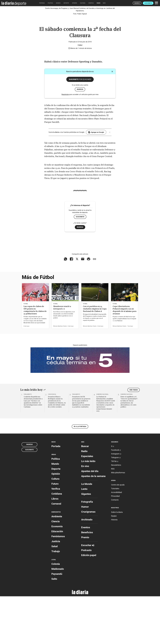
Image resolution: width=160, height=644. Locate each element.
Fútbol (80, 93)
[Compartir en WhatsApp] (66, 307)
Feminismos (58, 584)
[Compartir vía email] (83, 307)
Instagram (116, 502)
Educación (57, 579)
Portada (56, 494)
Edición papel (89, 603)
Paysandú (57, 622)
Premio (85, 585)
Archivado (87, 567)
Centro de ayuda (118, 533)
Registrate (65, 142)
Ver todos (134, 438)
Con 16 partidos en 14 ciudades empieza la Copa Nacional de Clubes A (95, 357)
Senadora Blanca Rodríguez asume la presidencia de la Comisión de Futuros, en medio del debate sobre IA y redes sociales (57, 450)
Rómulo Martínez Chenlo (60, 374)
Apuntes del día (90, 519)
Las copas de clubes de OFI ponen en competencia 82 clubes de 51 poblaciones (35, 358)
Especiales (87, 504)
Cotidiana (57, 542)
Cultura (55, 527)
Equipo (114, 564)
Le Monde (87, 532)
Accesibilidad (116, 540)
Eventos (86, 575)
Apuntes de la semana (93, 524)
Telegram (116, 505)
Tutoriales (115, 536)
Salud (55, 594)
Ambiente (57, 564)
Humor (85, 555)
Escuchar (88, 593)
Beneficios (87, 580)
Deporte (56, 517)
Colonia (56, 612)
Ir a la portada (80, 474)
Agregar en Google (96, 180)
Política (56, 507)
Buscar (85, 494)
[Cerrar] (112, 119)
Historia (114, 567)
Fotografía (87, 550)
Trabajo (56, 599)
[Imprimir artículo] (89, 307)
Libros (55, 547)
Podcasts (86, 598)
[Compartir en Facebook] (71, 307)
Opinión (56, 522)
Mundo (55, 512)
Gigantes (86, 542)
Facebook (116, 498)
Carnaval (56, 552)
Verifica (56, 537)
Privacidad (115, 544)
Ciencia (56, 569)
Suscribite (148, 3)
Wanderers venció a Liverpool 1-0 (62, 355)
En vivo (85, 514)
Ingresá (137, 3)
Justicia (56, 589)
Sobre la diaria (117, 560)
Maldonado (58, 617)
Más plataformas (118, 520)
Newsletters (116, 513)
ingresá (80, 137)
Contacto (115, 548)
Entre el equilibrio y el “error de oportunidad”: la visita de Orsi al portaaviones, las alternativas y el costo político (129, 450)
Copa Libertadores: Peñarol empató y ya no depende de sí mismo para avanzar (125, 358)
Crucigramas (88, 560)
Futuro (55, 532)
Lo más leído (88, 509)
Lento (84, 537)
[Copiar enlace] (94, 307)
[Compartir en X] (77, 307)
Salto (54, 627)
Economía (57, 574)
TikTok (115, 509)
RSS (113, 517)
